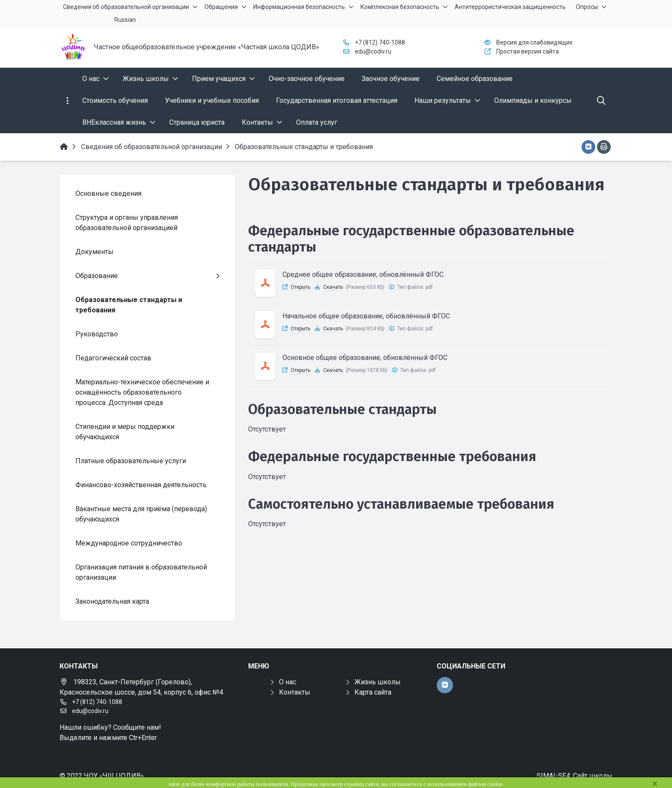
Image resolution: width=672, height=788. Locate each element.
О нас (288, 682)
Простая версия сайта (528, 51)
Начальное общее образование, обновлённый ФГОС (366, 316)
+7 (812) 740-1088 (380, 42)
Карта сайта (373, 692)
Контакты (295, 692)
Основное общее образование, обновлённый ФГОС (365, 358)
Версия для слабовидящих (534, 42)
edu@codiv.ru (373, 51)
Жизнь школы (378, 682)
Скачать (333, 287)
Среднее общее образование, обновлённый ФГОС (363, 274)
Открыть (300, 287)
